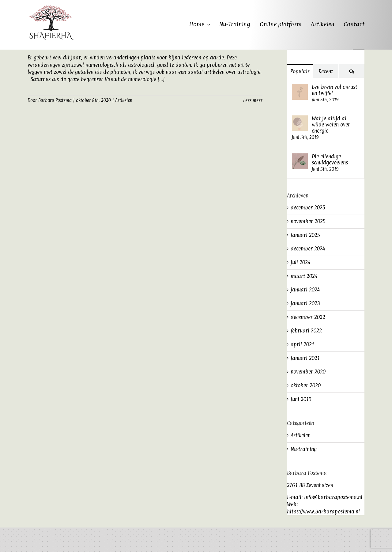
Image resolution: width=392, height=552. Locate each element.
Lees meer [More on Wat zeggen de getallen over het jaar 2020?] (253, 100)
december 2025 (308, 208)
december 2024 (308, 249)
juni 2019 (301, 399)
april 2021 (302, 344)
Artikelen (124, 100)
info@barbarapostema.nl (333, 497)
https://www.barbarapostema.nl (323, 512)
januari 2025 (305, 235)
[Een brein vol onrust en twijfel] (300, 87)
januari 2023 (305, 303)
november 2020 (308, 372)
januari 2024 (305, 290)
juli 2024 (300, 262)
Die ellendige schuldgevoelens (330, 160)
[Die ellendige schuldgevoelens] (300, 157)
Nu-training (304, 449)
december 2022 (308, 317)
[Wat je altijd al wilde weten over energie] (300, 119)
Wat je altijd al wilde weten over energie (331, 125)
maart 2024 (304, 276)
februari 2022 (306, 331)
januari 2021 (305, 358)
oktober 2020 (306, 385)
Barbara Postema (55, 100)
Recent (326, 71)
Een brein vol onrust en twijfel (334, 90)
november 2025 (308, 221)
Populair (300, 71)
